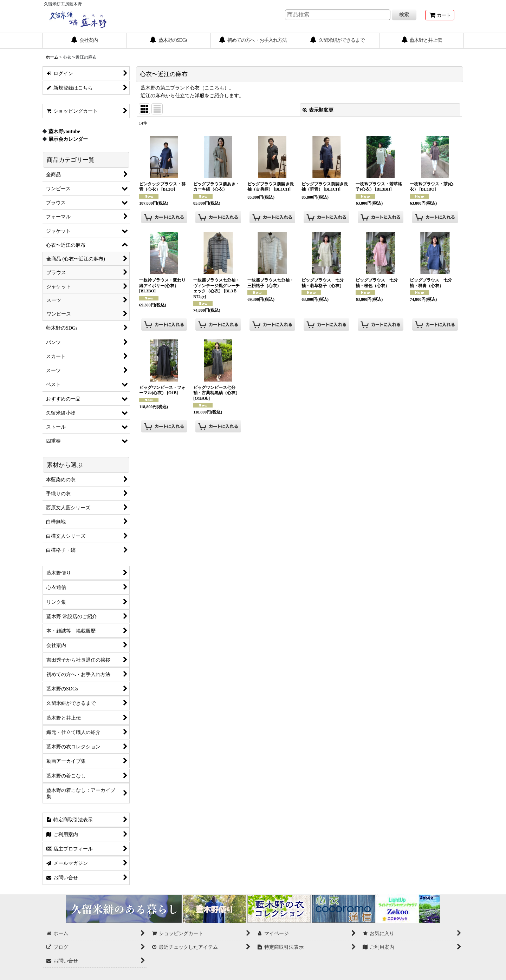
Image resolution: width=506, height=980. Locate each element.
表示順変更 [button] (318, 110)
